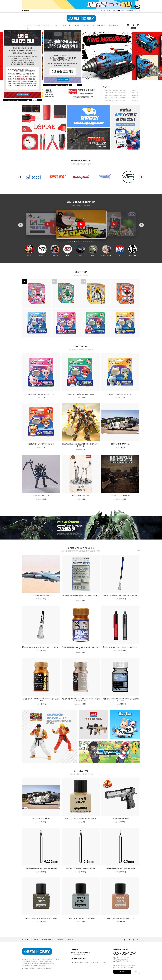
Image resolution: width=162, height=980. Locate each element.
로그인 (103, 11)
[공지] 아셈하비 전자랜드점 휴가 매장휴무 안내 (115, 98)
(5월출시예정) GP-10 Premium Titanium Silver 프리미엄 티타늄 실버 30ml (81, 700)
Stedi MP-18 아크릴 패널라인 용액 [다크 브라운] (41, 918)
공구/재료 (85, 25)
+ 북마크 (27, 11)
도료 (93, 25)
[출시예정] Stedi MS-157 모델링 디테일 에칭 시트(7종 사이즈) (81, 596)
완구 (28, 29)
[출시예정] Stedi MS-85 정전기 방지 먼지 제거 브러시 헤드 (41, 647)
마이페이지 (130, 11)
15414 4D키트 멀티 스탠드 (81, 496)
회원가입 (109, 11)
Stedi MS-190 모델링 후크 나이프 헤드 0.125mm (41, 868)
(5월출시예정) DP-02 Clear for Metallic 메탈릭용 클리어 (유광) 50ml (120, 700)
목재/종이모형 (102, 25)
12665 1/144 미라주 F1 (41, 595)
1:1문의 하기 (122, 972)
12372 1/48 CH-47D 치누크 (120, 444)
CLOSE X (34, 100)
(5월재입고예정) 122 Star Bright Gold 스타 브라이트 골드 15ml (81, 648)
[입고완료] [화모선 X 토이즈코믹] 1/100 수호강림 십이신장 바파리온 (81, 445)
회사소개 (25, 940)
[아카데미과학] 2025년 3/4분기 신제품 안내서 (115, 100)
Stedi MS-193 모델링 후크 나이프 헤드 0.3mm (120, 868)
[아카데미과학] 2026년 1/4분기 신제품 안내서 (115, 93)
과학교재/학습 (114, 25)
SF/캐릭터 (76, 25)
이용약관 (35, 940)
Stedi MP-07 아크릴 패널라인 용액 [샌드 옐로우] (81, 819)
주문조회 (123, 11)
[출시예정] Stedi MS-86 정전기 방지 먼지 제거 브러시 (120, 595)
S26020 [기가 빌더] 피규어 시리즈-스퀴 (41, 394)
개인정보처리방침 (48, 940)
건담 (56, 25)
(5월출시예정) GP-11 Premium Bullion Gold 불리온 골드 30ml (41, 700)
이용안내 (60, 940)
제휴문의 (70, 940)
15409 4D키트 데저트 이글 (120, 819)
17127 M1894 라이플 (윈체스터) (120, 496)
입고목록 (137, 11)
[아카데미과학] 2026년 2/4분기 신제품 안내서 (115, 90)
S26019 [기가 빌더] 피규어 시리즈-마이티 (81, 394)
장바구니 (116, 11)
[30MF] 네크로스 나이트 (41, 496)
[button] (84, 78)
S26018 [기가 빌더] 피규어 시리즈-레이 (120, 394)
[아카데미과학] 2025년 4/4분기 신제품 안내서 (115, 95)
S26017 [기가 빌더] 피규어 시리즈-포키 (41, 444)
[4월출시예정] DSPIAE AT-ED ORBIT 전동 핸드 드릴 (120, 647)
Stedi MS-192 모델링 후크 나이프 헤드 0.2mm (81, 868)
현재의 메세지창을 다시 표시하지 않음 (19, 100)
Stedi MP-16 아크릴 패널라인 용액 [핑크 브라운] (120, 918)
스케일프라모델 (65, 25)
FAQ (136, 972)
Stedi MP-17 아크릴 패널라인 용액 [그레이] (81, 918)
